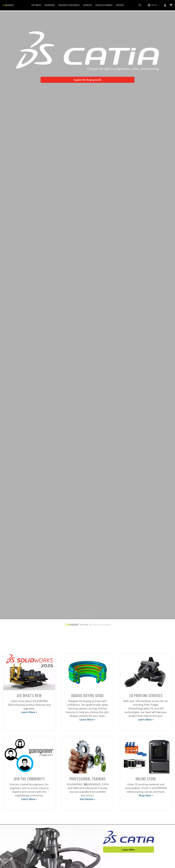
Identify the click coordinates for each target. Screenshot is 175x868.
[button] (154, 5)
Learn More (128, 850)
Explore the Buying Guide (87, 80)
